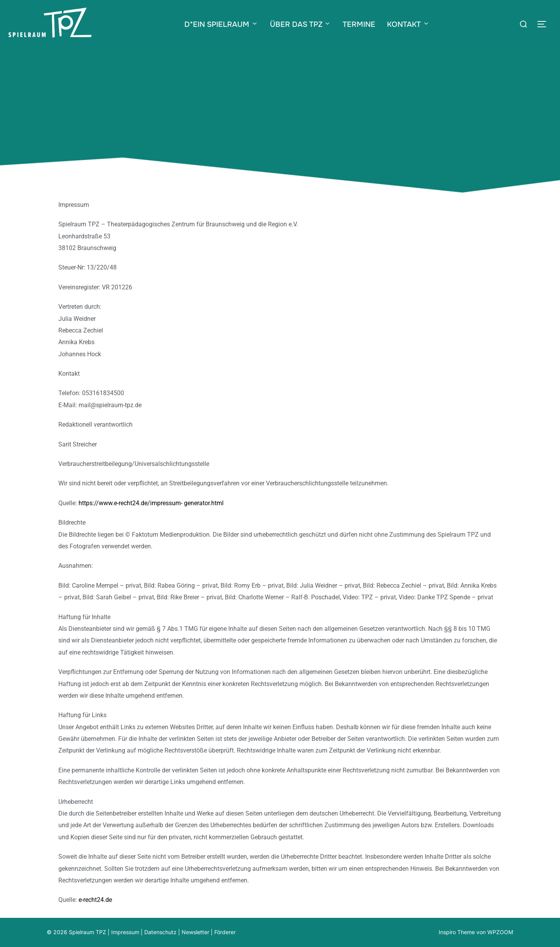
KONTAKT (408, 25)
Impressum (125, 932)
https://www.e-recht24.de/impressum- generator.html (151, 503)
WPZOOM (500, 932)
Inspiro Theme (457, 932)
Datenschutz (160, 932)
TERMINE (359, 25)
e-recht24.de (95, 900)
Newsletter (195, 932)
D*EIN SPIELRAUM (221, 25)
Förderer (225, 932)
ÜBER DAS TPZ (301, 25)
